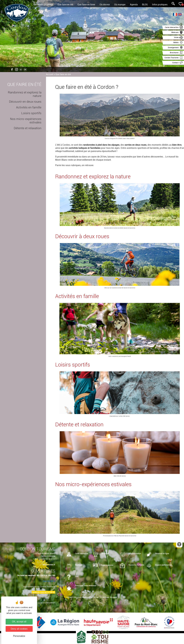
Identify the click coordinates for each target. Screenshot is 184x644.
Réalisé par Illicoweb (109, 597)
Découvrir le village (43, 4)
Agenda (134, 4)
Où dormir (105, 4)
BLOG (145, 4)
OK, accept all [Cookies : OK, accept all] (19, 622)
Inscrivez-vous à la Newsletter (42, 603)
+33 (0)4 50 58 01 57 (47, 559)
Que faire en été (65, 4)
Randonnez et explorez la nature (25, 94)
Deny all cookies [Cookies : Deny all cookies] (19, 629)
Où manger (120, 4)
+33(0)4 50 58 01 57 (172, 10)
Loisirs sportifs (31, 113)
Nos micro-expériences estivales (26, 121)
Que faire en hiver (86, 4)
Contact (70, 597)
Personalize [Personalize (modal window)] (19, 636)
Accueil (50, 74)
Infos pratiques (160, 4)
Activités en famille (29, 107)
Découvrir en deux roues (25, 102)
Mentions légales (81, 597)
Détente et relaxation (28, 128)
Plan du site (94, 597)
